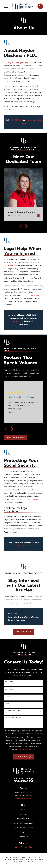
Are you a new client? (13, 711)
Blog (24, 832)
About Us (23, 814)
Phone (7, 696)
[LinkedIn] (31, 847)
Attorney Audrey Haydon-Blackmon (19, 62)
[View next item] (26, 226)
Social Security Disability (23, 828)
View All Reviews (16, 437)
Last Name (9, 689)
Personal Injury (24, 819)
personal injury (34, 295)
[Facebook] (21, 847)
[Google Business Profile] (16, 847)
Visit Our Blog (23, 632)
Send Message (24, 757)
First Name (9, 682)
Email (7, 703)
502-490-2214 (24, 781)
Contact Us (23, 837)
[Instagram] (26, 847)
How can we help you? (13, 718)
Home (24, 810)
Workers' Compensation (23, 823)
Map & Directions (23, 799)
